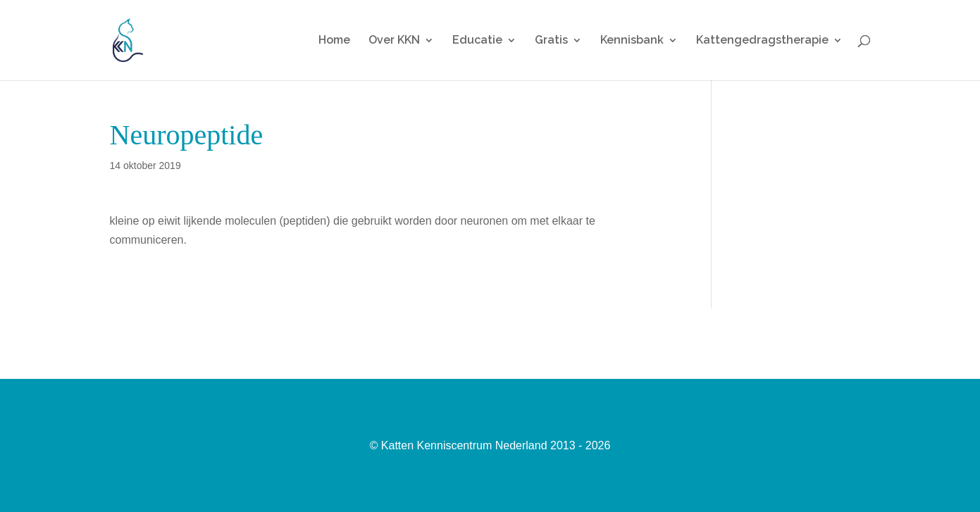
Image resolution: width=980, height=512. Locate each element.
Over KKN (394, 41)
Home (334, 41)
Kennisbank (632, 41)
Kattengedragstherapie (762, 41)
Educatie (477, 41)
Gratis (551, 41)
